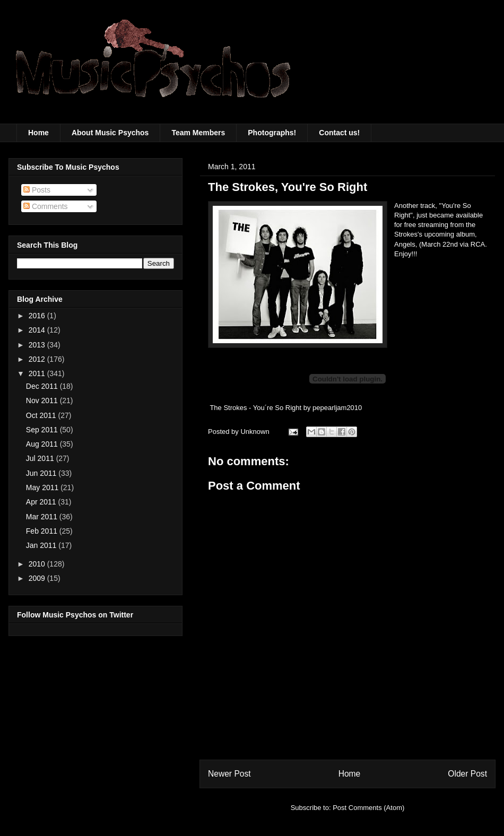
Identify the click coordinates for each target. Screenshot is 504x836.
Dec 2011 (43, 386)
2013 (38, 345)
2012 (38, 359)
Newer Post (229, 774)
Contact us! (339, 133)
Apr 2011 (42, 502)
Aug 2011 (43, 444)
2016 (38, 316)
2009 (38, 578)
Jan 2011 (42, 545)
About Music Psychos (110, 133)
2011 (38, 373)
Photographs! (272, 133)
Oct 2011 (42, 415)
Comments (46, 206)
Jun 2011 (42, 473)
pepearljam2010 (337, 408)
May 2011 (43, 487)
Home (38, 133)
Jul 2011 (41, 458)
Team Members (198, 133)
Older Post (467, 774)
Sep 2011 (43, 430)
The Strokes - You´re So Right (255, 408)
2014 (38, 330)
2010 (38, 564)
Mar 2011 (43, 517)
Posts (37, 190)
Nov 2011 (43, 400)
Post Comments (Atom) (368, 808)
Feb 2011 (43, 531)
